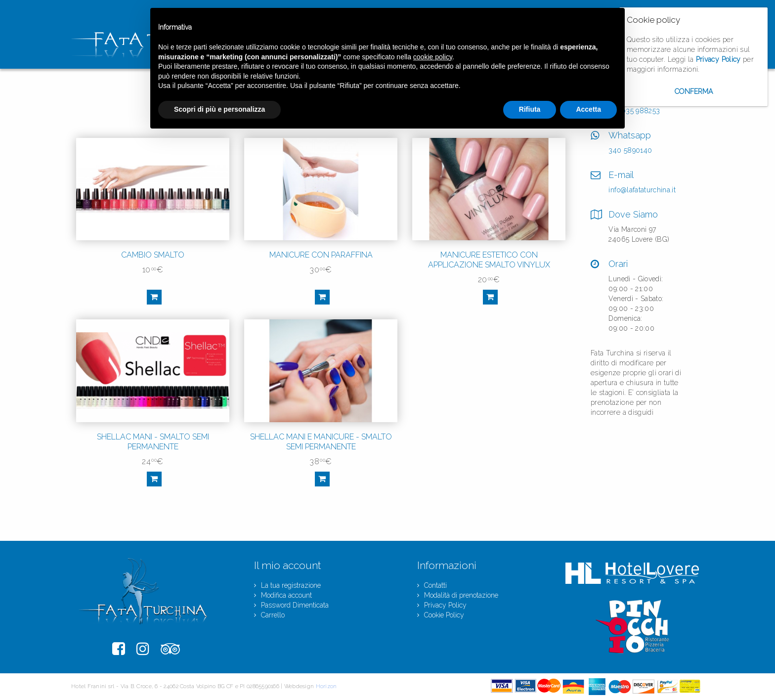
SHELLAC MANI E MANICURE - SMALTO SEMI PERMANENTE (321, 442)
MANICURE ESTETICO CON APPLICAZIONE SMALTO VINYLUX (489, 260)
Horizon (326, 686)
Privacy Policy (718, 59)
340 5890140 (630, 150)
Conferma (694, 91)
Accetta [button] (588, 109)
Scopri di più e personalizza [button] (219, 109)
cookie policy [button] (433, 57)
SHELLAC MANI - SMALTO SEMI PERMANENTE (153, 442)
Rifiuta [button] (530, 109)
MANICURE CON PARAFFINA (321, 255)
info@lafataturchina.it (642, 190)
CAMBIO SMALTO (153, 255)
